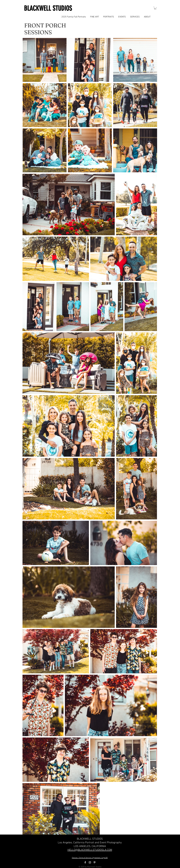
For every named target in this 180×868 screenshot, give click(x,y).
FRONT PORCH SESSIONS (45, 29)
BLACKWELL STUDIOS (48, 8)
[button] (155, 8)
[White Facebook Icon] (85, 862)
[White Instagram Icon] (90, 862)
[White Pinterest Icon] (95, 862)
